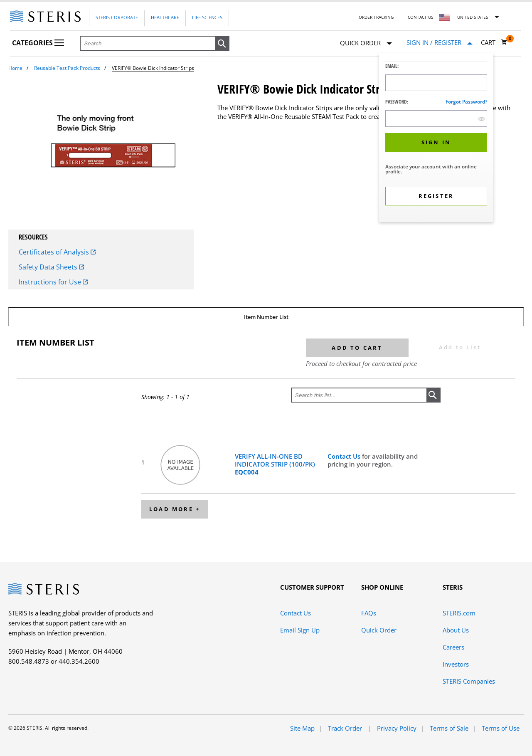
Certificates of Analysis (57, 252)
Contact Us (420, 17)
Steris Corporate (117, 17)
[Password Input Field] (436, 119)
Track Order (346, 728)
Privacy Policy (397, 728)
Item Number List (266, 317)
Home (15, 68)
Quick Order (366, 43)
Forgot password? (466, 102)
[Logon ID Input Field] (436, 83)
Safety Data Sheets (51, 267)
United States (473, 17)
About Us (456, 630)
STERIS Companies (469, 681)
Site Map (302, 728)
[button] (222, 44)
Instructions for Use (53, 282)
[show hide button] (482, 119)
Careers (453, 647)
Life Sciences (207, 17)
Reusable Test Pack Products (67, 68)
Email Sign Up (300, 630)
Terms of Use (501, 728)
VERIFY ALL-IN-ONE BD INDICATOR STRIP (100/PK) (275, 464)
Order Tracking (376, 17)
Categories (38, 43)
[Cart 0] (494, 42)
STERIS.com (459, 613)
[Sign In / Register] (440, 43)
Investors (456, 664)
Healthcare (165, 17)
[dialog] (436, 139)
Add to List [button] (460, 347)
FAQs (369, 613)
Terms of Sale (449, 728)
